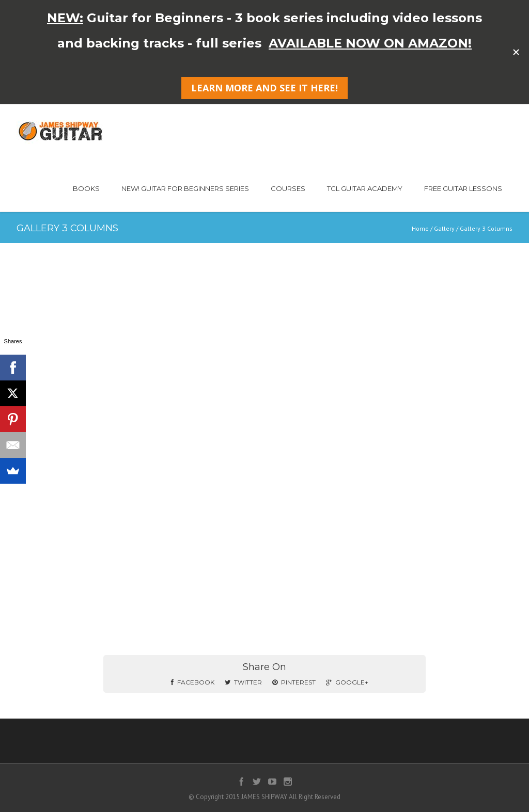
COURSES (288, 188)
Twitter (243, 682)
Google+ (347, 682)
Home (420, 228)
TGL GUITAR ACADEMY (365, 188)
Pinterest (294, 682)
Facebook (193, 682)
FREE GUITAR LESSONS (463, 188)
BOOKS (86, 188)
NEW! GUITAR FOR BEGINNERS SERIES (185, 188)
